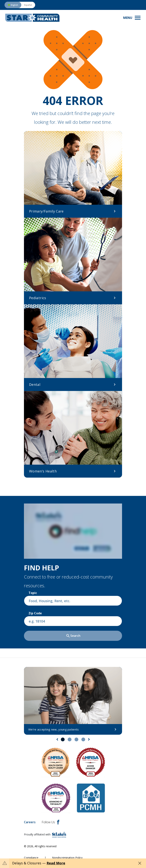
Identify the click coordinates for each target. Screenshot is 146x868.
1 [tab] (63, 739)
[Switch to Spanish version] (20, 5)
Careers (30, 822)
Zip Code (35, 613)
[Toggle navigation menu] (132, 18)
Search (73, 636)
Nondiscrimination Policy (67, 858)
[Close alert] (140, 863)
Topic (33, 593)
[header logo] (32, 18)
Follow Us (50, 822)
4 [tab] (83, 739)
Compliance (31, 858)
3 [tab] (76, 739)
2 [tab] (70, 739)
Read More (56, 863)
